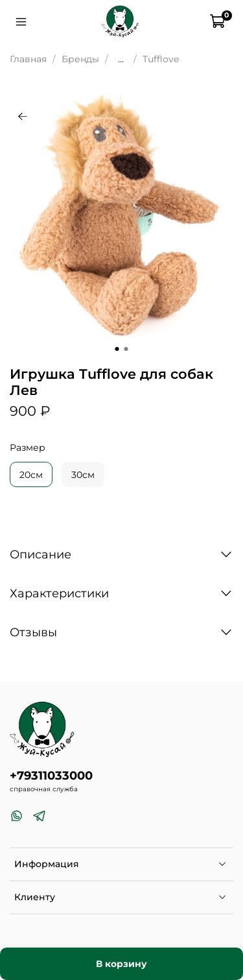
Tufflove (161, 59)
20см (31, 475)
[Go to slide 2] (126, 349)
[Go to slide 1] (117, 349)
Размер (28, 448)
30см (83, 475)
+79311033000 (51, 775)
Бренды (80, 59)
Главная (28, 59)
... (121, 59)
